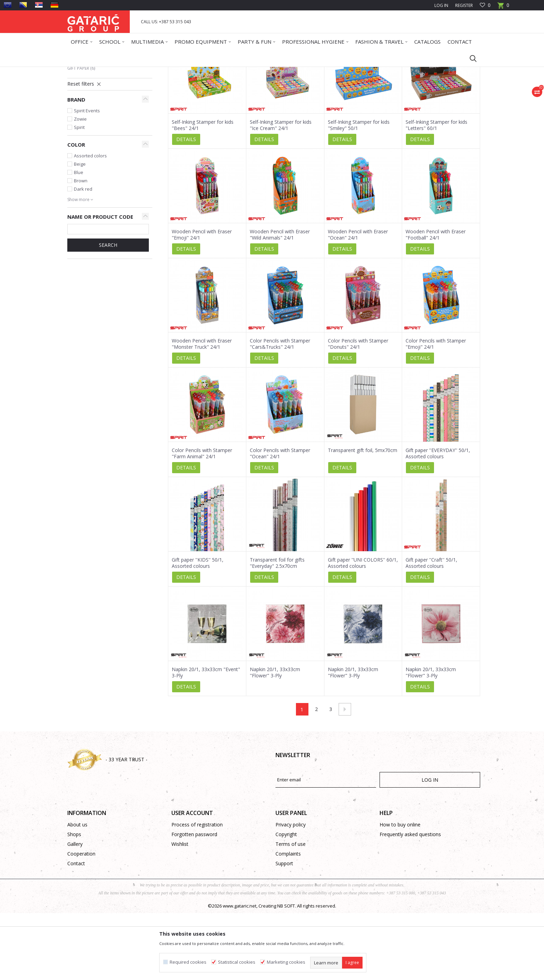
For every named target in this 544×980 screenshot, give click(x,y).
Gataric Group (81, 71)
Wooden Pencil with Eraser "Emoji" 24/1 (202, 302)
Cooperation (81, 921)
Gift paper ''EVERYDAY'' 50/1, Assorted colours (438, 520)
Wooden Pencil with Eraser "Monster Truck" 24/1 (202, 411)
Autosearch (284, 96)
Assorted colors (90, 223)
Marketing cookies (286, 962)
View (383, 96)
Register (464, 5)
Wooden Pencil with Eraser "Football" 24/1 (436, 302)
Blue (79, 239)
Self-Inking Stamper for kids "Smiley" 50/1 (359, 192)
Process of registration (197, 891)
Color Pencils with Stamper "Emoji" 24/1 (436, 411)
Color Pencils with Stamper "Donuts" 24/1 (358, 411)
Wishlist (180, 911)
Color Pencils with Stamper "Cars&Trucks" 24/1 (280, 411)
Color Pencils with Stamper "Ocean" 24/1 (280, 520)
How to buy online (400, 891)
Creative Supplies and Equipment (107, 127)
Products (109, 71)
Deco (128, 71)
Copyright (286, 901)
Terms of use (291, 911)
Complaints (288, 921)
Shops (74, 901)
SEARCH (108, 312)
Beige (80, 231)
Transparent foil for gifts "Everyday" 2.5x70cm (277, 630)
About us (77, 891)
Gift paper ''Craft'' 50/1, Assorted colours (431, 630)
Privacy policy (291, 891)
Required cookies (188, 962)
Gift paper (81, 135)
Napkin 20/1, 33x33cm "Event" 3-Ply (206, 739)
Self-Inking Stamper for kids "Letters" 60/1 (436, 192)
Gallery (75, 911)
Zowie (80, 186)
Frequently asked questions (410, 901)
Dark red (83, 256)
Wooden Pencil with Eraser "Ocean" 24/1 (358, 302)
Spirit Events (87, 177)
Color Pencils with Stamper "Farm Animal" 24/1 (202, 520)
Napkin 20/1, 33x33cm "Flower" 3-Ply (275, 739)
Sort (311, 96)
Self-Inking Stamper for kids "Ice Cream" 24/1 (281, 192)
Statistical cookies (237, 962)
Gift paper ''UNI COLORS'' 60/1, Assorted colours (363, 630)
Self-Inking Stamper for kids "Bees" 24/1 (203, 192)
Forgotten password (194, 901)
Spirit (79, 194)
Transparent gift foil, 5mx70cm (363, 517)
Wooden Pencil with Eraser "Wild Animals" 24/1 (280, 302)
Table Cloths (86, 118)
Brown (81, 248)
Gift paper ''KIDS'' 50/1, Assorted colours (198, 630)
